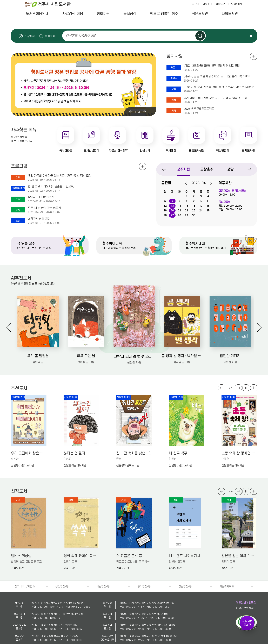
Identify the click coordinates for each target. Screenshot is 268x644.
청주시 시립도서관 (50, 4)
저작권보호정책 (245, 608)
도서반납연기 (91, 151)
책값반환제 (223, 151)
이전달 (188, 183)
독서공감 (130, 14)
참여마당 (103, 14)
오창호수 (207, 169)
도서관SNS (237, 4)
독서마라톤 (66, 151)
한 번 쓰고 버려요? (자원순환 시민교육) (51, 187)
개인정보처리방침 (246, 603)
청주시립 (183, 169)
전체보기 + (143, 166)
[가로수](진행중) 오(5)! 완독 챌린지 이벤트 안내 (212, 66)
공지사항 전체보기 (254, 56)
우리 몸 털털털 (38, 356)
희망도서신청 (197, 151)
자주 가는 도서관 (247, 623)
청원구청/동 (185, 586)
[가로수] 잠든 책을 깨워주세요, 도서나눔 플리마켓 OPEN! (217, 76)
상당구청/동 (62, 586)
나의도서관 (230, 14)
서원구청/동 (103, 586)
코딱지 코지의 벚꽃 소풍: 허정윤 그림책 (134, 356)
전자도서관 (248, 151)
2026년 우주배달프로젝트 (199, 109)
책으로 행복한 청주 (164, 14)
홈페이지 (50, 36)
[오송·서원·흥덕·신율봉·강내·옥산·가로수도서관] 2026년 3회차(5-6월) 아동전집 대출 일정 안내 (220, 87)
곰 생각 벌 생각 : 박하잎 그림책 (182, 356)
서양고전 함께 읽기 (39, 219)
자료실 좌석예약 (118, 151)
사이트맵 (220, 4)
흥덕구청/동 (144, 586)
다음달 (209, 183)
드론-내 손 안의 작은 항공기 (44, 208)
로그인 (196, 4)
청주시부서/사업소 (25, 586)
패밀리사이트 (227, 586)
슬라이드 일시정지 (251, 36)
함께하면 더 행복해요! (41, 197)
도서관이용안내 (37, 14)
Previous (131, 112)
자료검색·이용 (73, 14)
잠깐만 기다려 (230, 356)
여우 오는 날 (86, 356)
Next (144, 112)
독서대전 (171, 151)
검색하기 (200, 36)
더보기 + (254, 388)
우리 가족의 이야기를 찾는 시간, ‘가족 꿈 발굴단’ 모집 (215, 98)
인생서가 (145, 151)
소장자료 (30, 36)
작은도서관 (200, 14)
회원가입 (207, 4)
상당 (230, 169)
